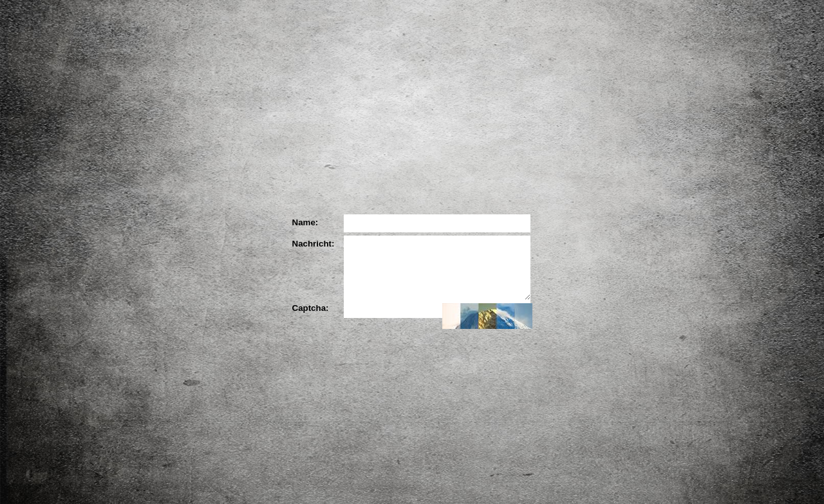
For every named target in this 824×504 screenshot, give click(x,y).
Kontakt (655, 308)
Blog (675, 220)
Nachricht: (312, 244)
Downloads (684, 247)
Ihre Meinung (499, 176)
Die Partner (415, 176)
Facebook (638, 175)
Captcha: (311, 308)
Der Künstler (332, 176)
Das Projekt (248, 176)
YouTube (675, 172)
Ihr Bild (582, 176)
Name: (305, 222)
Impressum (655, 328)
